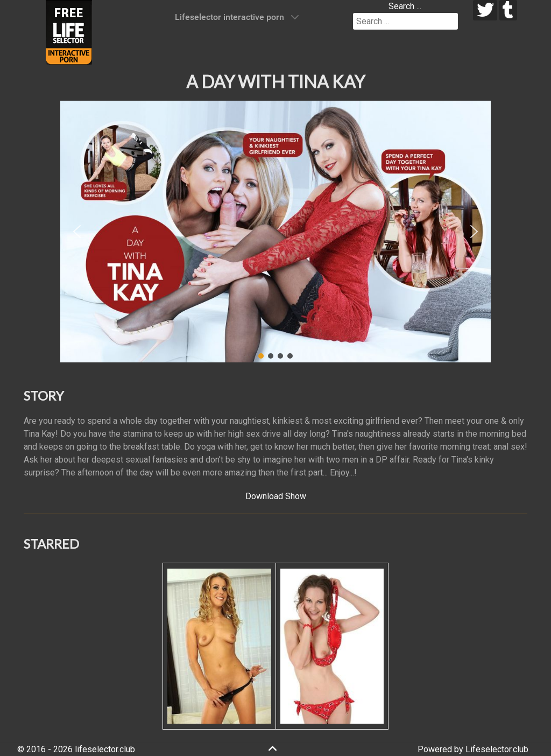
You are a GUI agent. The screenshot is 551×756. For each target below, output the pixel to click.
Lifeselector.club (497, 749)
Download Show (276, 496)
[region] (275, 232)
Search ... (405, 6)
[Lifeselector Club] (69, 31)
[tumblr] (508, 10)
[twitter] (485, 10)
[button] (77, 232)
